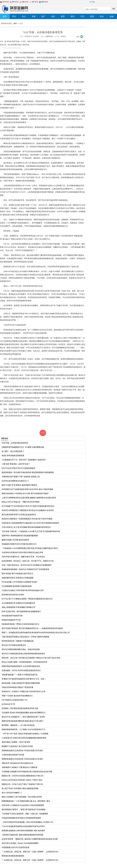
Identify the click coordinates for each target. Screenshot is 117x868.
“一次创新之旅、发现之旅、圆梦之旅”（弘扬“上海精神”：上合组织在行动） (30, 852)
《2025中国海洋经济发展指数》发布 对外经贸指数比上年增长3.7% (27, 822)
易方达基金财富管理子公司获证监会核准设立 (19, 515)
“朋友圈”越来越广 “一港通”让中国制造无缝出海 (19, 675)
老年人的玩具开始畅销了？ (12, 793)
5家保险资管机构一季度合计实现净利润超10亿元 (20, 624)
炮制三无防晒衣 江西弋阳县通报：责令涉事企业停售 (22, 797)
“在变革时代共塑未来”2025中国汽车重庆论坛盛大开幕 (22, 552)
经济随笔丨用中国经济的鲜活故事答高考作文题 (20, 708)
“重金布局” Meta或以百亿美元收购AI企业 (17, 763)
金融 (112, 16)
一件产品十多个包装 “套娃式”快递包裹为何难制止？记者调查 (25, 734)
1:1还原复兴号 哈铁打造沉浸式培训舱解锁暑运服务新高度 (24, 738)
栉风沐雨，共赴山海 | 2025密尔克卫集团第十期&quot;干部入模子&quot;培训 (31, 658)
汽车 (82, 16)
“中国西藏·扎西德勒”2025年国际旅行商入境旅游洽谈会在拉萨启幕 (27, 772)
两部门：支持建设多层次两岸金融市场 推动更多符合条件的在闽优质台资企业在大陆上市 (36, 633)
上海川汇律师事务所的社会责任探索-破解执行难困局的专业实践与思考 (29, 498)
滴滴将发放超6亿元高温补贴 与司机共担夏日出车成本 (22, 751)
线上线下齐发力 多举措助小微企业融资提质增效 (20, 788)
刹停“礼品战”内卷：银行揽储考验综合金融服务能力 (21, 611)
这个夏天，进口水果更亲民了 (13, 451)
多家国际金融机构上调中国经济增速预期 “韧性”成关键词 (23, 831)
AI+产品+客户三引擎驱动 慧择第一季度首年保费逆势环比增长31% (27, 599)
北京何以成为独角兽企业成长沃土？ (15, 481)
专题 (34, 16)
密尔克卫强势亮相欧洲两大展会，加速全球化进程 (21, 649)
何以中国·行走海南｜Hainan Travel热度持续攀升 (20, 843)
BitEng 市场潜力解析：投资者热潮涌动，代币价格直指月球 (24, 662)
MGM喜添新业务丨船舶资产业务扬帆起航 (18, 641)
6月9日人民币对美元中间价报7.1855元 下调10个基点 (22, 780)
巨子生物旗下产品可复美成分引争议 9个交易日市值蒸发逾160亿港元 (28, 506)
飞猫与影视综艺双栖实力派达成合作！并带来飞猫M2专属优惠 (25, 637)
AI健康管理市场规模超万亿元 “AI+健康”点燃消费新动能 (23, 447)
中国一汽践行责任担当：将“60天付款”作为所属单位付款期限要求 (27, 565)
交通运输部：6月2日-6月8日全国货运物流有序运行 (21, 670)
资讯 (14, 16)
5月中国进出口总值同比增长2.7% (14, 700)
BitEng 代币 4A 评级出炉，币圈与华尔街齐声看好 (21, 502)
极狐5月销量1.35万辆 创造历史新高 (15, 540)
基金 (102, 16)
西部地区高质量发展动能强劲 (13, 856)
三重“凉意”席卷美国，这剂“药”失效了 (16, 464)
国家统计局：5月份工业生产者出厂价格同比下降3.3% (22, 784)
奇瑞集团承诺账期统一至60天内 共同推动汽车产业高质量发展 (25, 569)
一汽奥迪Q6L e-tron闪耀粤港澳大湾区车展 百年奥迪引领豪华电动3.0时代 (30, 548)
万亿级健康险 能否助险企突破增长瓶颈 (17, 586)
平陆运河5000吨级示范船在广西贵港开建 (17, 687)
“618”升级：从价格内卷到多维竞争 (15, 443)
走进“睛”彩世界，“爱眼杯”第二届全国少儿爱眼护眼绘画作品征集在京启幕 (30, 839)
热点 (24, 16)
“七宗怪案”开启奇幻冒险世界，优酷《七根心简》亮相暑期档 (25, 814)
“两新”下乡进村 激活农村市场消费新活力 (17, 696)
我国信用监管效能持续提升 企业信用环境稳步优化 (21, 666)
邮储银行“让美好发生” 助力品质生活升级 (17, 746)
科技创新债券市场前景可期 (12, 616)
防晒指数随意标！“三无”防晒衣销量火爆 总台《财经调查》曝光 (26, 801)
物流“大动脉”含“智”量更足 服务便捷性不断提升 (19, 485)
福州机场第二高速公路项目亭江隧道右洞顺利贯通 (21, 683)
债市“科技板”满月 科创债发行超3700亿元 (17, 574)
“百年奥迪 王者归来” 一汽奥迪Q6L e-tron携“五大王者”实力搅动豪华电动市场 (31, 531)
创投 (53, 16)
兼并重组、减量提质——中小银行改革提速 (18, 725)
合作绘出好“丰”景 (8, 704)
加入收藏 (92, 2)
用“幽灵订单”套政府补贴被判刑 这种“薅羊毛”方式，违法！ (24, 679)
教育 (63, 16)
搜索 (114, 9)
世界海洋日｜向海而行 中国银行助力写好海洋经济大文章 (24, 692)
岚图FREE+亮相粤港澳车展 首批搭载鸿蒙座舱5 (20, 536)
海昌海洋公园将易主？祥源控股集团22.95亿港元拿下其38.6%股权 (27, 519)
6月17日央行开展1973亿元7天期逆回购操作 (18, 468)
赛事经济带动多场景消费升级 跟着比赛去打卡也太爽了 (23, 721)
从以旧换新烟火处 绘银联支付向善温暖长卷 (18, 603)
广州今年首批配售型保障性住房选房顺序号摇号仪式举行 (23, 826)
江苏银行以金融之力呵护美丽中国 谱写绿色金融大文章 (23, 590)
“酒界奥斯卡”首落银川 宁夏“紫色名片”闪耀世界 (19, 767)
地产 (43, 16)
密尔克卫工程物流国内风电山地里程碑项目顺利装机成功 (23, 654)
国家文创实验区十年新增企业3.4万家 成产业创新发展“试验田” (25, 493)
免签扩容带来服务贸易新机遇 (13, 456)
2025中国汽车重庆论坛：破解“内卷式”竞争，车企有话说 (23, 557)
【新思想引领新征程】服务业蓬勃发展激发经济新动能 (22, 835)
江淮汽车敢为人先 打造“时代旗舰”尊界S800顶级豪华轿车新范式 (26, 527)
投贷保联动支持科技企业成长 (13, 595)
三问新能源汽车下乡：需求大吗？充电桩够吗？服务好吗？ (24, 460)
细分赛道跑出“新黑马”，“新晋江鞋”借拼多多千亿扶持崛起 (24, 809)
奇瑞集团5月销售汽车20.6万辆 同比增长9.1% (19, 544)
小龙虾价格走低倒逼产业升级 (13, 755)
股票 (92, 16)
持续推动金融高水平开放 (11, 620)
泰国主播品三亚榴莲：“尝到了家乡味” (16, 742)
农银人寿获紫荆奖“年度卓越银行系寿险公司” (19, 607)
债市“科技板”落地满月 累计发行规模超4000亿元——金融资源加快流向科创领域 (32, 628)
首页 (5, 16)
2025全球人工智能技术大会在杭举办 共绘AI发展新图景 (23, 805)
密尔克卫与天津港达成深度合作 (14, 645)
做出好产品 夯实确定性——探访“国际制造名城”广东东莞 (23, 717)
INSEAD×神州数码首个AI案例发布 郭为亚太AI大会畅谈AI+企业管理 (28, 510)
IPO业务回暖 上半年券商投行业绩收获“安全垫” (20, 582)
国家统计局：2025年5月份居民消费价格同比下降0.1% (22, 776)
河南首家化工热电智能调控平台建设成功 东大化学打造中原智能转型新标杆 (30, 523)
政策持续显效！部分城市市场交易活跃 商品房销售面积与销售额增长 (28, 472)
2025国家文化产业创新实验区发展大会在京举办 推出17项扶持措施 (27, 489)
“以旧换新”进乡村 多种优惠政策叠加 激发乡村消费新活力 (24, 713)
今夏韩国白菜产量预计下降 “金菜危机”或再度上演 (21, 477)
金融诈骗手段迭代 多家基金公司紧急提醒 (17, 578)
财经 (73, 16)
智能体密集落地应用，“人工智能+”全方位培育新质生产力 (24, 729)
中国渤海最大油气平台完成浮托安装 (15, 847)
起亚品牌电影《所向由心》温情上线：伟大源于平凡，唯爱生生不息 (28, 561)
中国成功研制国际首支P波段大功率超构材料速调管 (21, 818)
